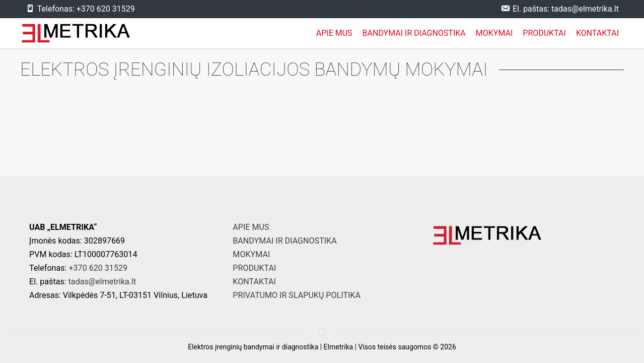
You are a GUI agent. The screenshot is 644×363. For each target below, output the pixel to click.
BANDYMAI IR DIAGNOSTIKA (414, 33)
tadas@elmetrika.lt (102, 282)
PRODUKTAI (544, 33)
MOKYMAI (494, 33)
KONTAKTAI (597, 33)
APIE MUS (334, 33)
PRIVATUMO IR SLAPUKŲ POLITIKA (297, 295)
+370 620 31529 (98, 268)
